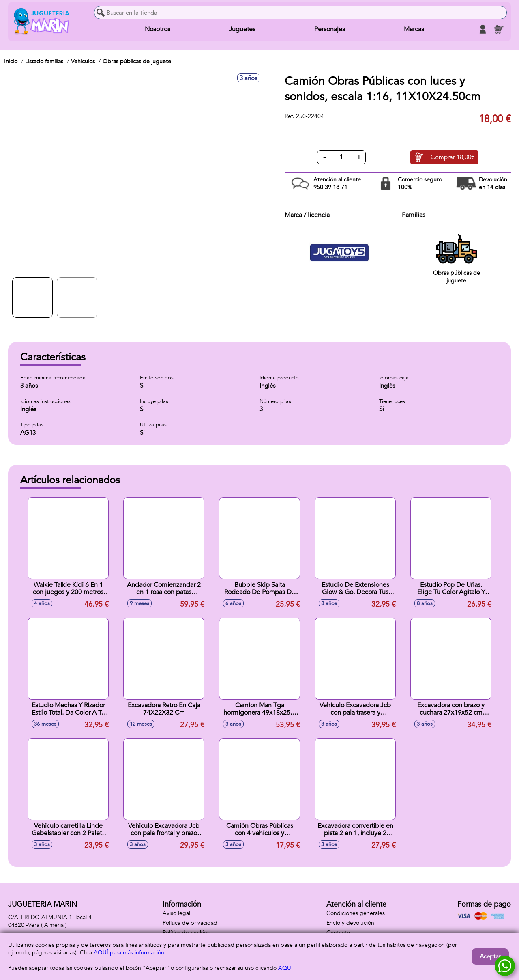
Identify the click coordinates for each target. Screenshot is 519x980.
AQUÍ (285, 968)
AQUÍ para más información (129, 953)
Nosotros (158, 29)
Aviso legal (176, 913)
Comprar (453, 157)
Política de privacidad (190, 923)
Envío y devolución (350, 923)
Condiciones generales (356, 913)
